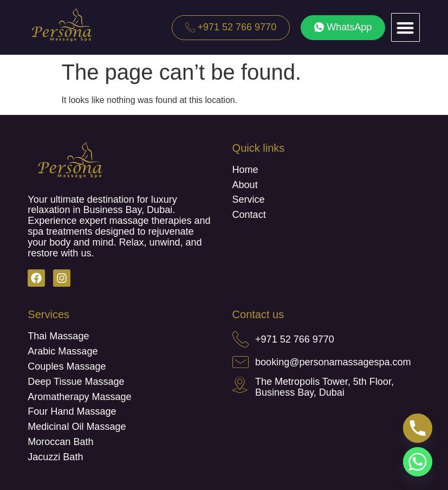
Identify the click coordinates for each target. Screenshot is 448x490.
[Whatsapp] (418, 462)
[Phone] (418, 428)
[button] (405, 27)
